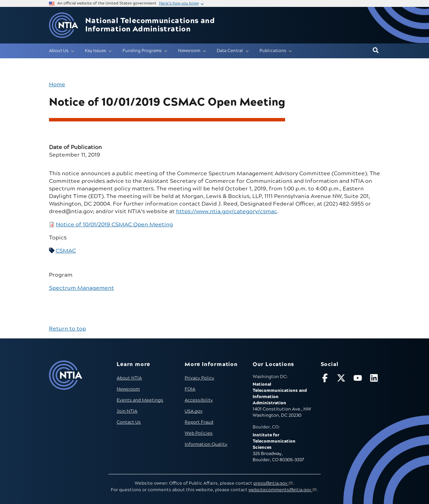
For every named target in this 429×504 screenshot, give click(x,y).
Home (57, 85)
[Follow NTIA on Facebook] (326, 379)
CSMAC (66, 251)
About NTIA (129, 378)
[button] (376, 51)
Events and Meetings (140, 400)
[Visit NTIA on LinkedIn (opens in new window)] (375, 379)
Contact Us (129, 422)
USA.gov (194, 411)
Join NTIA (127, 411)
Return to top (67, 329)
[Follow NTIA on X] (342, 379)
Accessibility (199, 400)
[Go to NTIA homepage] (64, 25)
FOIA (190, 389)
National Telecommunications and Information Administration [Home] (150, 25)
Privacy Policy (199, 378)
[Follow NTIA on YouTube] (359, 379)
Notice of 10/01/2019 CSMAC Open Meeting (114, 225)
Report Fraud (199, 422)
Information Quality (206, 444)
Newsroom (128, 389)
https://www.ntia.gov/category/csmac (227, 211)
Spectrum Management (81, 288)
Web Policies (199, 433)
